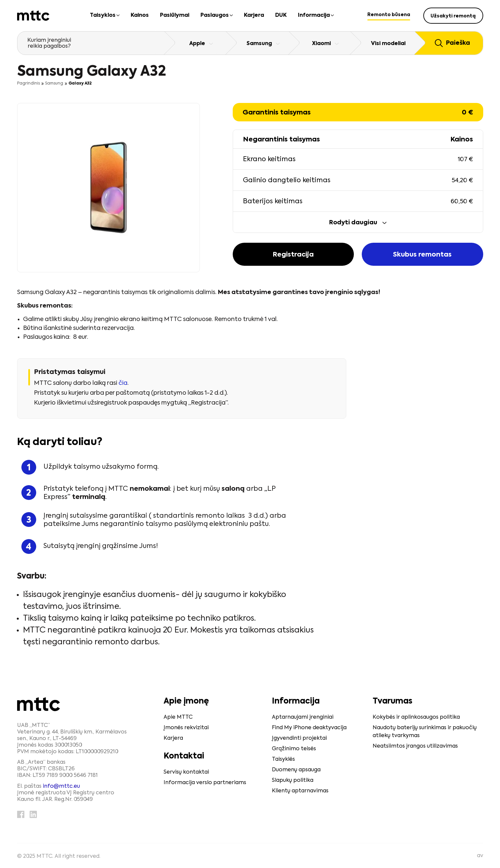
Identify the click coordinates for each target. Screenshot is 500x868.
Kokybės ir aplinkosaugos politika (416, 717)
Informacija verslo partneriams (205, 783)
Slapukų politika (293, 781)
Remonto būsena (389, 15)
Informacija (314, 15)
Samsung (54, 84)
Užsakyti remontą (453, 16)
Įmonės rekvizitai (186, 728)
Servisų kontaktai (186, 772)
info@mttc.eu (61, 786)
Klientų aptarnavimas (300, 791)
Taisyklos (103, 15)
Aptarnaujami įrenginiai (303, 717)
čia (123, 383)
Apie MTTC (178, 717)
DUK (281, 15)
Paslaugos (215, 15)
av (480, 856)
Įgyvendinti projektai (299, 738)
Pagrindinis (28, 84)
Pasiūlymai (175, 15)
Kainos (140, 15)
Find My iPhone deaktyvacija (309, 728)
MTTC (44, 856)
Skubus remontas (422, 255)
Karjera (254, 15)
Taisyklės (283, 759)
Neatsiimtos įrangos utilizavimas (415, 746)
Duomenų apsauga (296, 770)
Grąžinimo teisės (294, 749)
